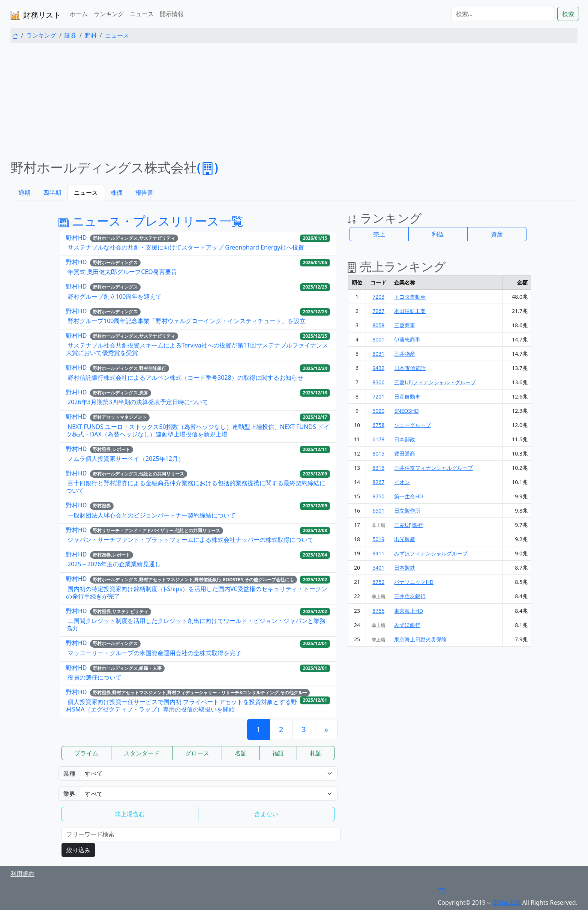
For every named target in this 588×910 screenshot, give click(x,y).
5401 (378, 568)
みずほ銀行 (407, 625)
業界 (69, 794)
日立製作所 (407, 511)
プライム (86, 753)
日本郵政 (405, 439)
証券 (70, 35)
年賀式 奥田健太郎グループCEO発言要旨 (122, 272)
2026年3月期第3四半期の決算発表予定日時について (138, 402)
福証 (278, 753)
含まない (266, 814)
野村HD (76, 238)
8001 (378, 339)
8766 (378, 611)
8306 (378, 382)
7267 (378, 311)
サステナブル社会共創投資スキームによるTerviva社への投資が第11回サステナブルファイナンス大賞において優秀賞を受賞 (197, 349)
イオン (402, 482)
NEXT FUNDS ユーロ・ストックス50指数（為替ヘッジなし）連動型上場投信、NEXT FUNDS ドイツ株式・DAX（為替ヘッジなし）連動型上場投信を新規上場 (198, 430)
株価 (117, 193)
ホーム (79, 14)
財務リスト (35, 16)
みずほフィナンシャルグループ (431, 553)
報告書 (144, 193)
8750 (378, 496)
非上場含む (130, 814)
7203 (378, 297)
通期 (24, 193)
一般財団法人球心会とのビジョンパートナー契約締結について (151, 515)
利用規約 (22, 874)
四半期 (52, 193)
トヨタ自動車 (410, 297)
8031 (378, 354)
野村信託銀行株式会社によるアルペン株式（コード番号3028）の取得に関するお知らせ (185, 378)
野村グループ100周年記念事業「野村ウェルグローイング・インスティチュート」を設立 (187, 321)
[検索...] (503, 14)
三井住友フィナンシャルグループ (433, 468)
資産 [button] (497, 234)
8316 (378, 468)
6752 (378, 582)
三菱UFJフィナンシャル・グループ (435, 382)
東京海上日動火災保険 (420, 639)
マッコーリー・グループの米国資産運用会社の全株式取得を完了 (154, 653)
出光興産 (405, 539)
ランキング (109, 14)
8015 (378, 453)
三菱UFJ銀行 (409, 525)
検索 (568, 14)
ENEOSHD (406, 411)
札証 (316, 753)
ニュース (142, 14)
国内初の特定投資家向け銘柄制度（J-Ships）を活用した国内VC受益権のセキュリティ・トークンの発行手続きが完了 (197, 593)
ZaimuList (507, 902)
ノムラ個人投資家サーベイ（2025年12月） (126, 459)
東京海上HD (409, 611)
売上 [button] (379, 234)
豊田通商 (405, 453)
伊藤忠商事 (407, 339)
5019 (378, 539)
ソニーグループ (412, 425)
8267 (378, 482)
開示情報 (172, 14)
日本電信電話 (410, 368)
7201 (378, 396)
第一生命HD (409, 496)
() (208, 167)
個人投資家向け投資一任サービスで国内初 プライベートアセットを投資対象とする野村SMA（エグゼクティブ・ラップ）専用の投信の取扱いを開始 (181, 705)
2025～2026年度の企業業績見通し (114, 564)
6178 (378, 439)
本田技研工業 (410, 311)
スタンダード (142, 753)
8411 (378, 553)
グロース (197, 753)
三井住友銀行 (410, 596)
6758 (378, 425)
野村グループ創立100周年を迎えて (115, 296)
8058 (378, 325)
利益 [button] (438, 234)
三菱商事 (405, 325)
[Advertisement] (294, 101)
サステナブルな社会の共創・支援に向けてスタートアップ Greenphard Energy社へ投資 (186, 247)
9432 (378, 368)
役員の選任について (94, 677)
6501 (378, 511)
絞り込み (78, 850)
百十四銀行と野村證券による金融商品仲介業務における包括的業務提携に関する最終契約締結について (196, 487)
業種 (69, 773)
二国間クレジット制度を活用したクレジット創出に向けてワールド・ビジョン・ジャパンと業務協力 (196, 624)
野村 (91, 35)
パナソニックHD (414, 582)
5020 (378, 411)
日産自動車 (407, 396)
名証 (241, 753)
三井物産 (405, 354)
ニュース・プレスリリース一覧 (151, 221)
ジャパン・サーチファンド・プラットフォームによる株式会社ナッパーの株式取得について (190, 540)
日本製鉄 (405, 568)
